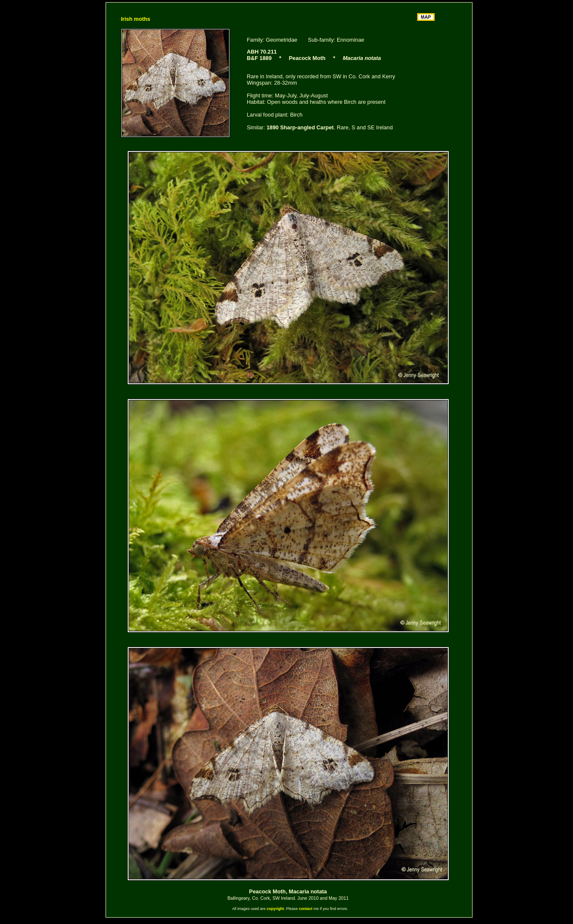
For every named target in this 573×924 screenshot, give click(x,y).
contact (306, 909)
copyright (275, 909)
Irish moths (136, 19)
